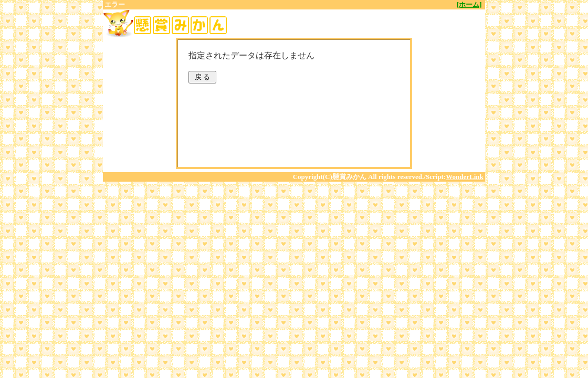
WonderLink (465, 177)
